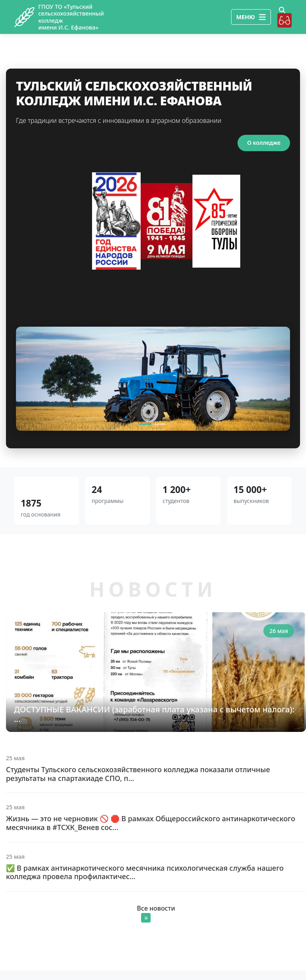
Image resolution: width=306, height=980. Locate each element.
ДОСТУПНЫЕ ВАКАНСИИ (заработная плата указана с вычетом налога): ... (154, 714)
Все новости (156, 913)
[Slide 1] (145, 424)
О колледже (264, 143)
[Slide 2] (161, 424)
